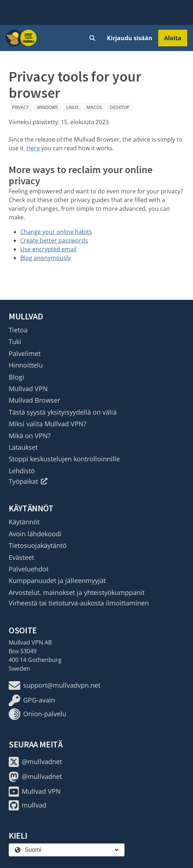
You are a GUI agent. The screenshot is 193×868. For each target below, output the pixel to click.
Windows (48, 107)
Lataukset (23, 447)
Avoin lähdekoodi (35, 534)
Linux (72, 107)
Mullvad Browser (34, 400)
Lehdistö (22, 471)
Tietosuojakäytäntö (38, 545)
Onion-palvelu (37, 714)
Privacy (20, 107)
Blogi (16, 377)
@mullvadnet (35, 762)
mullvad (28, 805)
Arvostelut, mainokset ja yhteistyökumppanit (77, 592)
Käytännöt (24, 522)
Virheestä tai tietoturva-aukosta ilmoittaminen (79, 603)
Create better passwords (54, 240)
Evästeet (21, 557)
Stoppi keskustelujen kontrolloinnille (64, 459)
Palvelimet (25, 353)
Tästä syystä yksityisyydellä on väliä (63, 412)
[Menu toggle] (29, 38)
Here (33, 148)
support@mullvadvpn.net (54, 685)
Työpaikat (28, 481)
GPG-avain (32, 700)
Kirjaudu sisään (130, 38)
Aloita (173, 38)
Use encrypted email (48, 249)
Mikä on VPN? (30, 436)
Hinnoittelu (26, 365)
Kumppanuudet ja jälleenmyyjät (57, 580)
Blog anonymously (45, 258)
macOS (94, 107)
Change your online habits (56, 232)
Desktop (120, 107)
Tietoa (18, 330)
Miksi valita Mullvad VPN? (48, 424)
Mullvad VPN (28, 389)
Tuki (15, 341)
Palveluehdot (29, 569)
